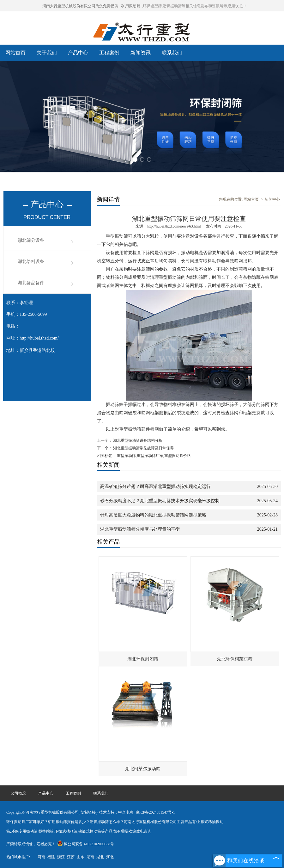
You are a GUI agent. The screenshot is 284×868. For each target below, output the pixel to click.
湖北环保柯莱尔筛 (235, 659)
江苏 (71, 857)
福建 (51, 857)
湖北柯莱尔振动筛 (143, 769)
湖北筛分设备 (31, 240)
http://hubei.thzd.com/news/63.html (174, 226)
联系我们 (172, 53)
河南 (41, 857)
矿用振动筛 (131, 6)
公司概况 (18, 793)
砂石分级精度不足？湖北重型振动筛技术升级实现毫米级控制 (160, 501)
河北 (110, 857)
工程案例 (109, 53)
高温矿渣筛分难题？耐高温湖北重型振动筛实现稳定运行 (155, 487)
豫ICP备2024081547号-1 (155, 812)
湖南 (90, 857)
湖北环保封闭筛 (143, 659)
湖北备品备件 (31, 283)
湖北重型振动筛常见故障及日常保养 (147, 448)
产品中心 (78, 53)
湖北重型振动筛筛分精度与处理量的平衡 (140, 529)
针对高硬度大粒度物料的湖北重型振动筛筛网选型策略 (153, 515)
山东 (81, 857)
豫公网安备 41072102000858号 (86, 844)
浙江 (61, 857)
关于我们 (47, 53)
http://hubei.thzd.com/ (39, 338)
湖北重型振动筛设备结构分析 (137, 440)
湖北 (100, 857)
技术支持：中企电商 (116, 812)
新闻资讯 (141, 53)
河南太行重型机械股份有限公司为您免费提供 (80, 6)
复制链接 (88, 812)
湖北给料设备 (31, 262)
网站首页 (15, 53)
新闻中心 (272, 199)
